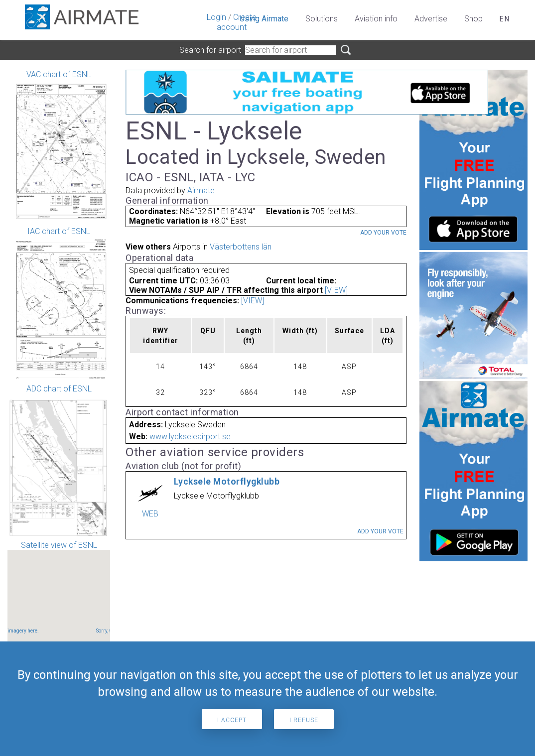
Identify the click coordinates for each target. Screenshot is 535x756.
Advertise (431, 19)
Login (216, 17)
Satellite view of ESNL (59, 600)
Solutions (322, 19)
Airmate (201, 190)
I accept (232, 720)
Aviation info (376, 19)
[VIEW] (336, 290)
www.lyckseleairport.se (190, 437)
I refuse (304, 720)
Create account (237, 22)
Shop (473, 19)
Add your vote (383, 233)
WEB (150, 514)
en (505, 19)
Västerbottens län (241, 247)
